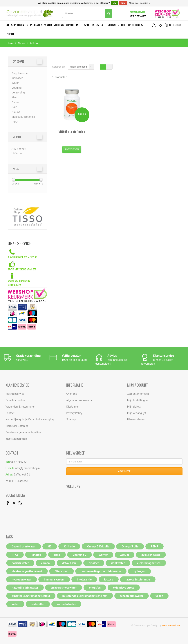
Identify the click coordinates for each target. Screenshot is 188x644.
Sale (103, 25)
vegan (159, 596)
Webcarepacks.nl (171, 625)
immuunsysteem (54, 579)
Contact (10, 413)
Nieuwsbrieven (136, 419)
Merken (21, 43)
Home (10, 43)
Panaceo (36, 555)
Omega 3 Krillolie (98, 546)
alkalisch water (151, 555)
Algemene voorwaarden (80, 400)
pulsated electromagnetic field (31, 596)
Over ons (71, 394)
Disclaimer (73, 407)
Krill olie (69, 546)
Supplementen (20, 25)
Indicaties (36, 25)
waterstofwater (66, 604)
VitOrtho (34, 43)
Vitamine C (79, 555)
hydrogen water (22, 579)
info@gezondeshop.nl (27, 468)
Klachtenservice (15, 394)
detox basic (69, 563)
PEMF (154, 546)
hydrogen (139, 571)
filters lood (62, 571)
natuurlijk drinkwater (25, 587)
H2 (50, 546)
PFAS (15, 555)
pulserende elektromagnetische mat (85, 596)
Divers (95, 25)
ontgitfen (95, 587)
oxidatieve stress (124, 587)
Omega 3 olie (130, 546)
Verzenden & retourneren (20, 407)
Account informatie (138, 394)
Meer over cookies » (140, 3)
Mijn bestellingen (138, 400)
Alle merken (19, 149)
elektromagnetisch (149, 563)
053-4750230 (138, 16)
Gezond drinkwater (24, 546)
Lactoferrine (72, 132)
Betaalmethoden (15, 400)
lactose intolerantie (138, 579)
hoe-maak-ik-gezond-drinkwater (101, 571)
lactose (109, 579)
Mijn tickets (134, 407)
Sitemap (71, 419)
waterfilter (38, 604)
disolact (94, 563)
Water (48, 25)
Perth (10, 34)
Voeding (59, 25)
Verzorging (73, 25)
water (15, 604)
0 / (173, 25)
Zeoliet (125, 555)
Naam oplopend (78, 67)
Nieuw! (112, 25)
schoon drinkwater (131, 596)
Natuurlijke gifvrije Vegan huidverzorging (30, 419)
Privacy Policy (74, 413)
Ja (114, 3)
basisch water (20, 563)
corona (46, 563)
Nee (123, 3)
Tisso (85, 25)
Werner (103, 555)
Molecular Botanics (130, 25)
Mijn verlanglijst (137, 413)
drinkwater (118, 563)
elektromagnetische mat (27, 571)
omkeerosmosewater (64, 587)
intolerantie (84, 579)
